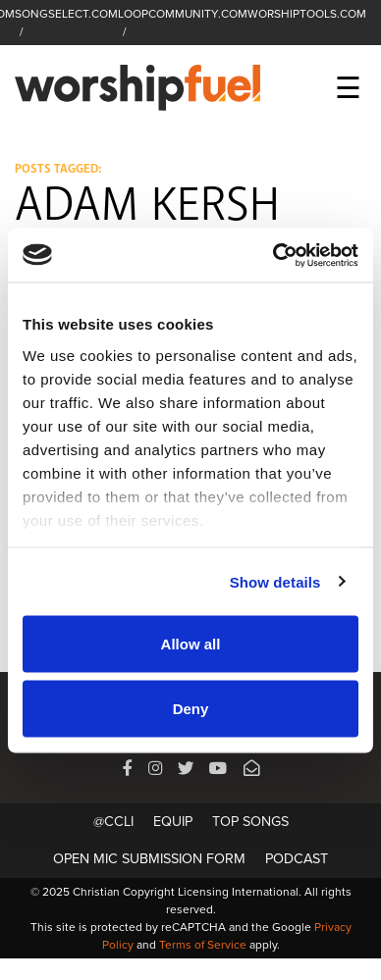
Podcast (297, 859)
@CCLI (113, 822)
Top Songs (250, 822)
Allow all (191, 644)
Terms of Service (203, 945)
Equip (173, 822)
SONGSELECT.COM (66, 14)
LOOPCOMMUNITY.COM (183, 14)
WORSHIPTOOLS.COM (307, 14)
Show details (275, 581)
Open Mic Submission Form (149, 859)
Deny (191, 708)
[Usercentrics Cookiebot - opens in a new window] (273, 255)
